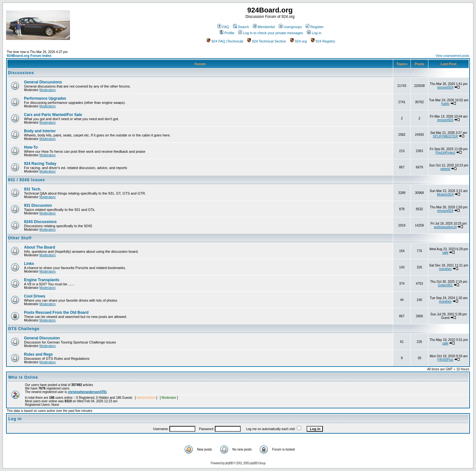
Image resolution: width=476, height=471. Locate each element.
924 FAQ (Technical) (225, 41)
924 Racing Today (40, 164)
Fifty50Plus (445, 360)
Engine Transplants (42, 280)
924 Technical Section (267, 41)
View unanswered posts (453, 56)
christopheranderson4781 (87, 392)
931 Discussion (38, 205)
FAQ (223, 27)
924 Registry (323, 41)
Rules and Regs (38, 354)
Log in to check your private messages (271, 33)
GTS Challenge (24, 329)
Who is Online (23, 377)
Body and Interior (40, 131)
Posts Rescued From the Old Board (56, 313)
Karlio (445, 104)
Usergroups (290, 27)
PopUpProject (445, 153)
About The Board (39, 247)
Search (241, 27)
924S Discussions (40, 222)
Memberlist (264, 27)
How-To (31, 147)
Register (315, 27)
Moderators (47, 90)
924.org (298, 41)
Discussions (21, 73)
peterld (445, 169)
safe (445, 253)
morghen (445, 269)
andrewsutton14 (445, 227)
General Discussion (42, 338)
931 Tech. (33, 189)
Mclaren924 (445, 194)
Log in (314, 33)
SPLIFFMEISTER (445, 136)
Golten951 (445, 285)
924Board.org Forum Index (29, 56)
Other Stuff (20, 238)
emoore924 (445, 87)
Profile (227, 33)
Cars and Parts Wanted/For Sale (53, 115)
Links (29, 264)
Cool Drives (35, 296)
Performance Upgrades (45, 98)
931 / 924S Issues (27, 180)
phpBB (229, 463)
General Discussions (43, 82)
